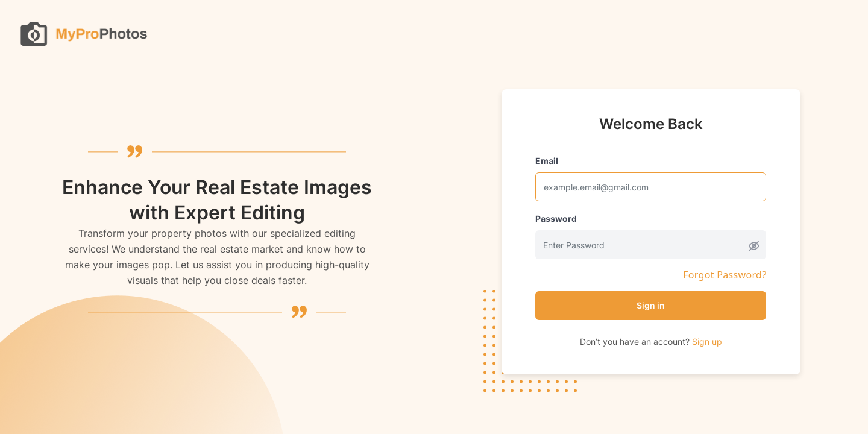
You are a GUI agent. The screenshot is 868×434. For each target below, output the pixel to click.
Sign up (707, 341)
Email (547, 161)
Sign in (651, 305)
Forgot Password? (725, 275)
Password (556, 219)
